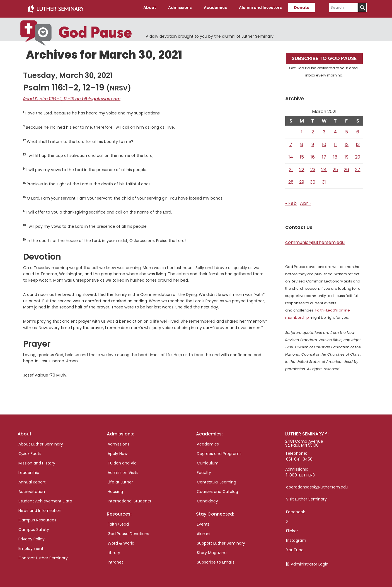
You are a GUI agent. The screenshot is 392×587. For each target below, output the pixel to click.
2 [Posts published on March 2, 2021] (313, 130)
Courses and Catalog (217, 489)
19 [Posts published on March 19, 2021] (347, 155)
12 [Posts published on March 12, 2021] (347, 142)
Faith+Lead (118, 522)
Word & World (121, 541)
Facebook (296, 510)
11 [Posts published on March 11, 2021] (335, 142)
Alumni (204, 531)
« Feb (291, 201)
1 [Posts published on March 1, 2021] (302, 130)
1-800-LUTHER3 (300, 473)
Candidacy (207, 499)
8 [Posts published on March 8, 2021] (302, 142)
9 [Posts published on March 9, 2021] (313, 142)
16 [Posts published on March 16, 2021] (313, 155)
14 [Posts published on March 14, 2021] (291, 155)
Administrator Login (310, 562)
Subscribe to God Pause (324, 56)
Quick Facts (30, 451)
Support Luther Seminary (221, 541)
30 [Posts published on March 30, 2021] (313, 180)
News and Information (40, 508)
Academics (208, 442)
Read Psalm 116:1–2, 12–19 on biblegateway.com (68, 96)
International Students (129, 499)
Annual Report (32, 480)
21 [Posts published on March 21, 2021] (291, 167)
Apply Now (118, 451)
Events (203, 522)
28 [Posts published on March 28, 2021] (291, 180)
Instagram (296, 538)
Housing (115, 489)
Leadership (29, 470)
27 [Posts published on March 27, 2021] (358, 167)
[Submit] (362, 8)
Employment (31, 546)
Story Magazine (212, 550)
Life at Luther (120, 480)
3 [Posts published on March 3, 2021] (324, 130)
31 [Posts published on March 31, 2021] (324, 180)
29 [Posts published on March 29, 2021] (302, 180)
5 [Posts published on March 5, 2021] (347, 130)
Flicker (292, 529)
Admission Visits (123, 470)
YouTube (295, 548)
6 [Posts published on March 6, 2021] (358, 130)
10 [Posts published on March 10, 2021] (324, 142)
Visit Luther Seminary (306, 497)
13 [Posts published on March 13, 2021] (358, 142)
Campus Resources (37, 518)
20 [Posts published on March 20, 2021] (358, 155)
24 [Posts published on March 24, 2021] (324, 167)
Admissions (118, 442)
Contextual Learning (216, 480)
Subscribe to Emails (216, 560)
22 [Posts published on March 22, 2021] (302, 167)
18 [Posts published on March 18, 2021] (335, 155)
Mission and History (37, 461)
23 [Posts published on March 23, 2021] (313, 167)
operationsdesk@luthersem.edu (317, 485)
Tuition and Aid (122, 461)
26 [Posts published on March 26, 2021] (346, 167)
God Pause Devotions (128, 531)
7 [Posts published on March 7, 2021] (291, 142)
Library (114, 550)
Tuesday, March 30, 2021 (68, 73)
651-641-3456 (299, 457)
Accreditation (32, 489)
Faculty (204, 470)
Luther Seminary (55, 8)
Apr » (306, 201)
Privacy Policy (32, 537)
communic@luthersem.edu (315, 240)
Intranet (115, 560)
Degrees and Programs (219, 451)
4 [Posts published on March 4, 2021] (335, 130)
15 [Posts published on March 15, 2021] (302, 155)
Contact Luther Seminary (43, 556)
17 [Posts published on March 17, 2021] (324, 155)
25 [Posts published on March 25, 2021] (335, 167)
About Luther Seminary (41, 442)
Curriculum (208, 461)
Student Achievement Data (45, 499)
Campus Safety (34, 527)
